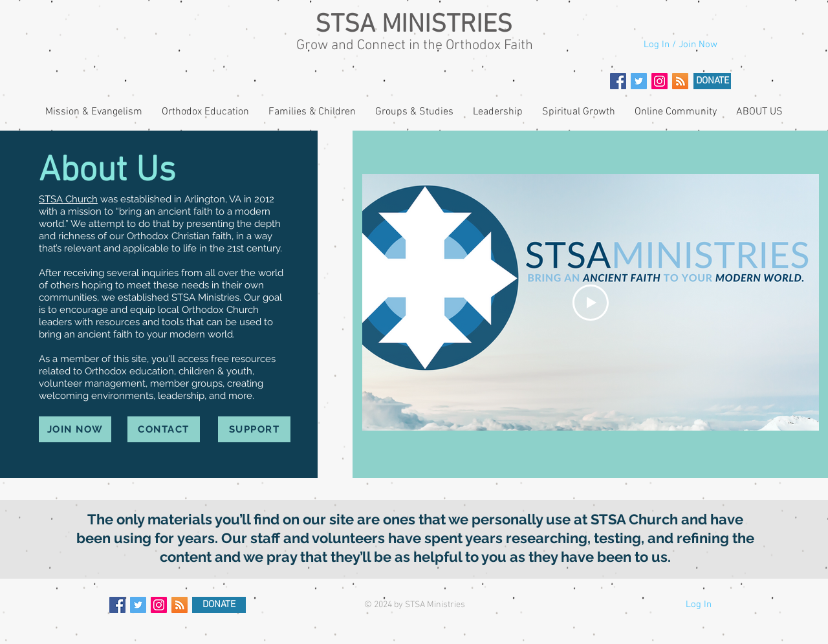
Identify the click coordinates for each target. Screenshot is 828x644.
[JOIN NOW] (75, 429)
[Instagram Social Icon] (659, 81)
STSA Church (68, 199)
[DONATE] (712, 81)
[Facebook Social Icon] (618, 81)
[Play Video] (591, 303)
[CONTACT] (164, 429)
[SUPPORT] (254, 429)
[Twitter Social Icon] (639, 81)
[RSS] (680, 81)
